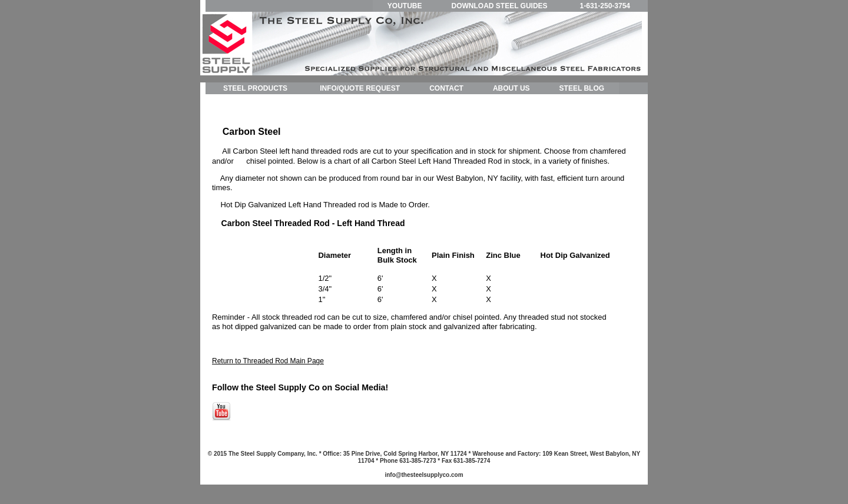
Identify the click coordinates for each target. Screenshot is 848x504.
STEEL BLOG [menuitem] (582, 88)
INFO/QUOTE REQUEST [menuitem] (360, 88)
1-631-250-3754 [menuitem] (605, 6)
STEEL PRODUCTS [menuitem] (255, 88)
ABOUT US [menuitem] (511, 88)
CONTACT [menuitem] (446, 88)
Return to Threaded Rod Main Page (268, 361)
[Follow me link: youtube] (221, 418)
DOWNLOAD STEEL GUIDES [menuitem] (499, 6)
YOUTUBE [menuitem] (405, 6)
